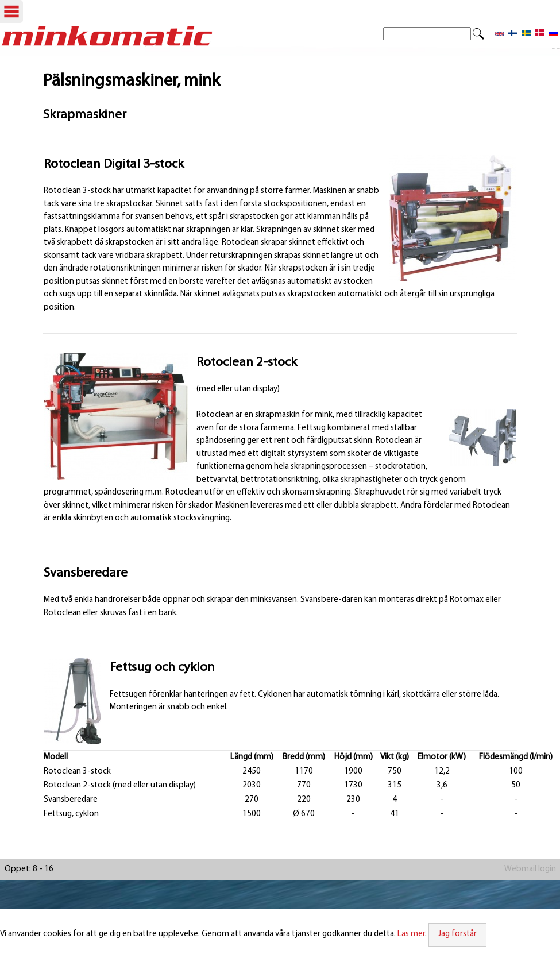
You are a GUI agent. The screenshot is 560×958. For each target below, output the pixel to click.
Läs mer (411, 934)
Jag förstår (457, 934)
